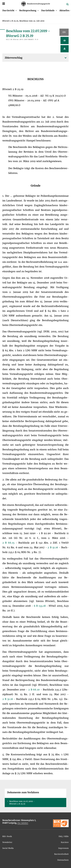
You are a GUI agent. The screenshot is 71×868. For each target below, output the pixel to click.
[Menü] (4, 4)
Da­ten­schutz (63, 860)
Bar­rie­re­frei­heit (61, 854)
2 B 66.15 (9, 543)
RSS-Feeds (7, 836)
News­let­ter (7, 842)
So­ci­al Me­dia (8, 848)
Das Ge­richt (8, 10)
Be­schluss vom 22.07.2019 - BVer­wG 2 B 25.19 (22, 803)
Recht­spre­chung (28, 10)
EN (64, 32)
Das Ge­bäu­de (48, 10)
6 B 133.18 (40, 606)
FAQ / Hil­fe (64, 836)
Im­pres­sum (63, 848)
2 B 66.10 (34, 690)
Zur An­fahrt (23, 823)
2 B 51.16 (53, 547)
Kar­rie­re (65, 842)
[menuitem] (10, 10)
